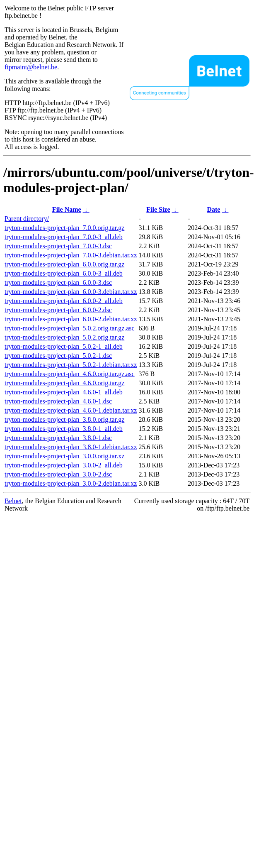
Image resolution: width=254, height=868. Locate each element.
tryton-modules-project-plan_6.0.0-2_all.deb (64, 301)
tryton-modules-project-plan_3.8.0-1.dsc (58, 438)
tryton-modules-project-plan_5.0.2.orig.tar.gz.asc (70, 328)
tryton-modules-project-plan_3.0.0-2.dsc (58, 474)
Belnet (13, 501)
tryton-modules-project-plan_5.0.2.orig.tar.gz (64, 337)
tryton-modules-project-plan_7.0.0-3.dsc (58, 246)
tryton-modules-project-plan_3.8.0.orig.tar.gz (64, 419)
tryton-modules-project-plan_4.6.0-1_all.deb (64, 392)
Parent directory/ (27, 219)
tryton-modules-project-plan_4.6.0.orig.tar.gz (64, 383)
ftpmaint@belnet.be (31, 67)
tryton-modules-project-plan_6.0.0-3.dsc (58, 282)
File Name (67, 209)
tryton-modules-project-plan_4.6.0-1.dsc (58, 401)
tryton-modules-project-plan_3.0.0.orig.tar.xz (64, 456)
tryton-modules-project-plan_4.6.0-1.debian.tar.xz (71, 410)
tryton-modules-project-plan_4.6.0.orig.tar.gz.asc (70, 374)
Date (213, 209)
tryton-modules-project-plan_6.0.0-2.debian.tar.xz (71, 319)
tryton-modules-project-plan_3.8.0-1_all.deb (64, 429)
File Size (158, 209)
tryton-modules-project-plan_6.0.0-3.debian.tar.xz (71, 292)
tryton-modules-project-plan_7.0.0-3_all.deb (64, 237)
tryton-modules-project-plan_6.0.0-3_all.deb (64, 273)
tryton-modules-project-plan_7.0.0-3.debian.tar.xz (71, 255)
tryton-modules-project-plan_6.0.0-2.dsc (58, 310)
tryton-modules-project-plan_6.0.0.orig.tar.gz (64, 264)
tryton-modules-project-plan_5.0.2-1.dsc (58, 356)
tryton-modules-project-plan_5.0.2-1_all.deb (64, 346)
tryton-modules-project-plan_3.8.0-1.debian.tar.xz (71, 447)
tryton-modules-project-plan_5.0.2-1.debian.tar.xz (71, 365)
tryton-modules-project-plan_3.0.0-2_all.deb (64, 465)
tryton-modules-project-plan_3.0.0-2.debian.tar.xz (71, 483)
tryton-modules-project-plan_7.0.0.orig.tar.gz (64, 228)
